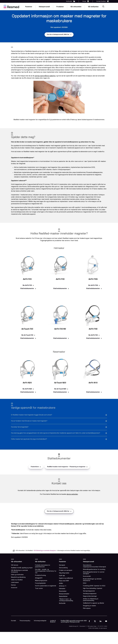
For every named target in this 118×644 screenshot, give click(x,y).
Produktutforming (40, 575)
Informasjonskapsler (40, 621)
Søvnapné (62, 565)
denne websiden (72, 494)
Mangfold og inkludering (18, 577)
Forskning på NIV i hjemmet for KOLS (94, 586)
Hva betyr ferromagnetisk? (20, 427)
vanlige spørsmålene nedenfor (45, 76)
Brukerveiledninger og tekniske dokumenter (92, 580)
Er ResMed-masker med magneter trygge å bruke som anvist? (32, 415)
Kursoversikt (87, 576)
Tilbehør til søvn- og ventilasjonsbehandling (66, 600)
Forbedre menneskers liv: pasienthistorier (43, 566)
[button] (59, 35)
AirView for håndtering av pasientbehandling (91, 600)
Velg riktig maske (64, 573)
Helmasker (62, 589)
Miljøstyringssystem (41, 581)
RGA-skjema (87, 608)
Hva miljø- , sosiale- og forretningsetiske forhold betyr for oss (46, 571)
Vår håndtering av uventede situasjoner (45, 551)
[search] (103, 7)
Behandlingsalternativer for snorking (94, 570)
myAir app (62, 576)
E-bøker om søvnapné (66, 570)
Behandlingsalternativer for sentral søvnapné (94, 573)
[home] (11, 7)
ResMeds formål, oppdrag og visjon (22, 568)
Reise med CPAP (64, 581)
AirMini (61, 583)
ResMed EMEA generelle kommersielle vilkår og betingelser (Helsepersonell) (74, 621)
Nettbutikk (62, 603)
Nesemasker (63, 591)
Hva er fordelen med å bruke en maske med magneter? (29, 421)
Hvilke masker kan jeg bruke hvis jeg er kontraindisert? (29, 439)
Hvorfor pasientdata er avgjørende (46, 586)
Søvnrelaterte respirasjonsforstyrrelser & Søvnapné (94, 566)
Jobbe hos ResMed (17, 580)
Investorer (14, 588)
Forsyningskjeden (40, 583)
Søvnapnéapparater (89, 591)
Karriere (13, 585)
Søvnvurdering (63, 568)
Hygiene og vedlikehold (66, 578)
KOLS (85, 583)
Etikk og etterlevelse (17, 575)
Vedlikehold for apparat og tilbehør (94, 603)
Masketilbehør (63, 596)
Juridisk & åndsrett (53, 621)
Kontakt (14, 621)
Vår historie (15, 565)
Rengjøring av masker (89, 606)
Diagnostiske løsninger (90, 596)
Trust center (39, 588)
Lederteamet (15, 583)
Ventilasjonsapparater (90, 594)
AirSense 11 (63, 586)
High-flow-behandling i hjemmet (93, 588)
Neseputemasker (64, 594)
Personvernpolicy (25, 621)
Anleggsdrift (39, 578)
